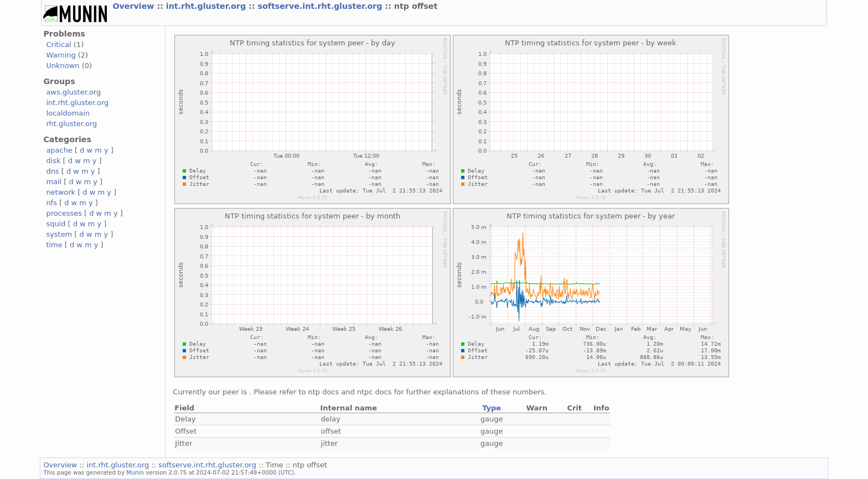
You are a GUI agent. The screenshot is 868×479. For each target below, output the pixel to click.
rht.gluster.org (71, 124)
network (61, 192)
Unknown (63, 66)
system (59, 234)
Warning (61, 55)
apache (59, 150)
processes (64, 213)
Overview (135, 6)
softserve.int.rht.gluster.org (321, 6)
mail (54, 182)
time (54, 245)
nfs (51, 203)
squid (56, 224)
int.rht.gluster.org (207, 6)
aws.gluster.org (73, 92)
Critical (58, 45)
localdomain (68, 113)
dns (52, 171)
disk (53, 161)
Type (492, 408)
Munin (135, 472)
